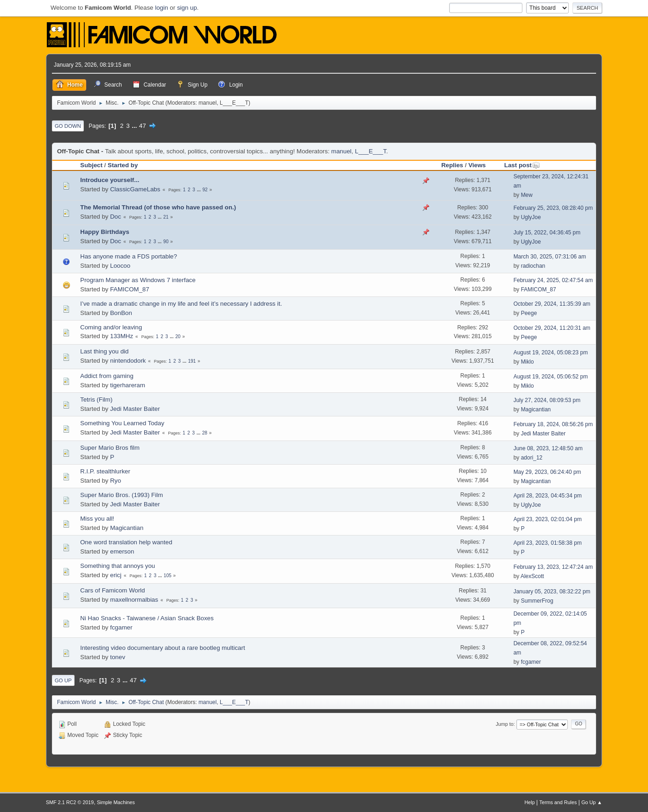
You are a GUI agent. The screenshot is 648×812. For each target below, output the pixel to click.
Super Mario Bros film (110, 448)
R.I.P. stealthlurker (105, 471)
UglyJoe (531, 217)
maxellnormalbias (134, 600)
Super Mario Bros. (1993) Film (122, 495)
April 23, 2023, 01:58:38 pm (548, 543)
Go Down (68, 126)
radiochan (533, 266)
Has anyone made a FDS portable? (129, 256)
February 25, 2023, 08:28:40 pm (553, 208)
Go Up (63, 680)
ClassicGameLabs (135, 189)
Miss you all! (97, 519)
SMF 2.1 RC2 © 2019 (70, 802)
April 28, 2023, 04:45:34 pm (548, 496)
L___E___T (234, 103)
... (135, 126)
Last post (522, 165)
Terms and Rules (558, 802)
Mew (527, 195)
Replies (452, 165)
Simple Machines (116, 802)
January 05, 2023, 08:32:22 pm (552, 592)
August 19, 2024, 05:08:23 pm (551, 352)
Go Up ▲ (592, 802)
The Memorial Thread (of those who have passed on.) (158, 207)
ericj (115, 575)
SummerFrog (537, 601)
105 (168, 576)
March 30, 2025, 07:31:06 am (550, 257)
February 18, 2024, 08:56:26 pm (553, 424)
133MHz (121, 336)
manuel (207, 103)
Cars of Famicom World (113, 590)
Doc (115, 217)
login (161, 8)
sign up (187, 8)
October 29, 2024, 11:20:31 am (552, 328)
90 (166, 242)
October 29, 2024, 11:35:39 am (552, 304)
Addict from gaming (107, 376)
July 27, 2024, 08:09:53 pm (547, 400)
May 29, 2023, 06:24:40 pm (547, 472)
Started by (123, 165)
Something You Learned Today (122, 423)
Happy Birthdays (105, 232)
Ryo (115, 481)
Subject (91, 165)
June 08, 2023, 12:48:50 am (548, 448)
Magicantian (536, 409)
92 (205, 190)
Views (477, 165)
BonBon (121, 313)
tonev (118, 657)
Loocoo (120, 266)
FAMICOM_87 (129, 289)
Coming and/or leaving (111, 327)
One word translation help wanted (126, 542)
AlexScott (532, 576)
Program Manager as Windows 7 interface (138, 280)
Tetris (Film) (96, 400)
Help (530, 802)
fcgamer (121, 627)
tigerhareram (127, 385)
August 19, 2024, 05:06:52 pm (551, 377)
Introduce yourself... (110, 180)
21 (166, 217)
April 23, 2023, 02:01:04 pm (548, 519)
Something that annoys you (118, 566)
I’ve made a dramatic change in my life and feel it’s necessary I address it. (181, 304)
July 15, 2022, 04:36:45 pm (547, 233)
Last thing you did (104, 351)
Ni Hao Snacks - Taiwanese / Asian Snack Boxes (147, 618)
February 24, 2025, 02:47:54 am (553, 280)
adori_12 (532, 458)
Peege (529, 313)
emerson (122, 551)
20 (178, 337)
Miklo (527, 362)
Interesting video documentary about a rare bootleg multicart (163, 648)
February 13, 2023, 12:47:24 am (553, 567)
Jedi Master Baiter (135, 409)
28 (205, 433)
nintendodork (128, 361)
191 (192, 361)
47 (143, 126)
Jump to (504, 724)
